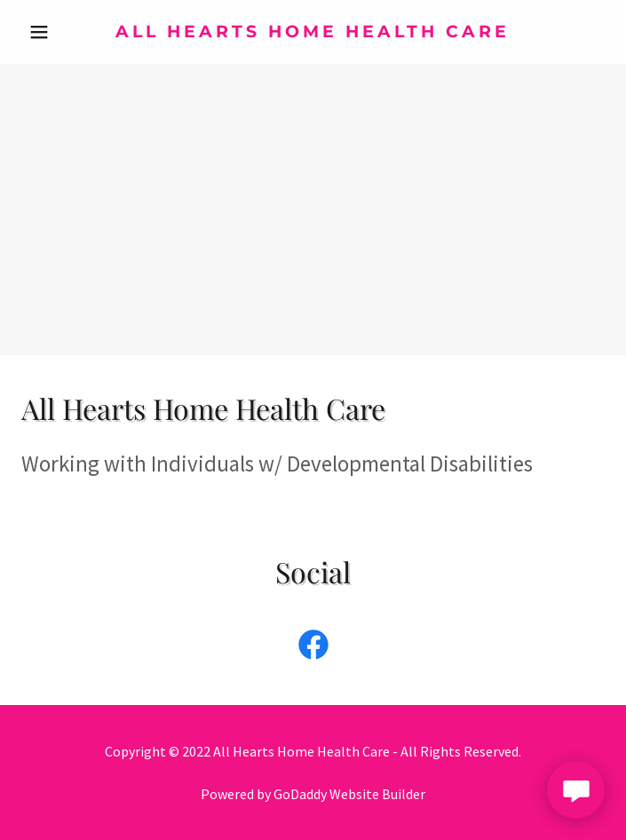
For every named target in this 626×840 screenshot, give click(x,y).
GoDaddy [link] (300, 794)
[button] (65, 32)
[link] (313, 32)
